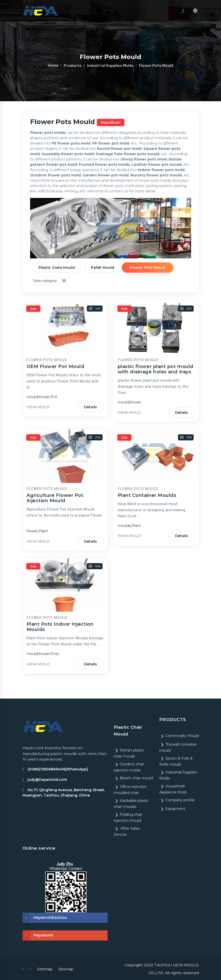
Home (53, 66)
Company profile (177, 800)
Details (91, 483)
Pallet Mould (103, 268)
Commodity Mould (179, 736)
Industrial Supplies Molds (110, 66)
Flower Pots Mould (156, 66)
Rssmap (66, 969)
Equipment (172, 809)
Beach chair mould (133, 778)
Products (73, 66)
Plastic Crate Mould (57, 268)
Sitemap (45, 969)
